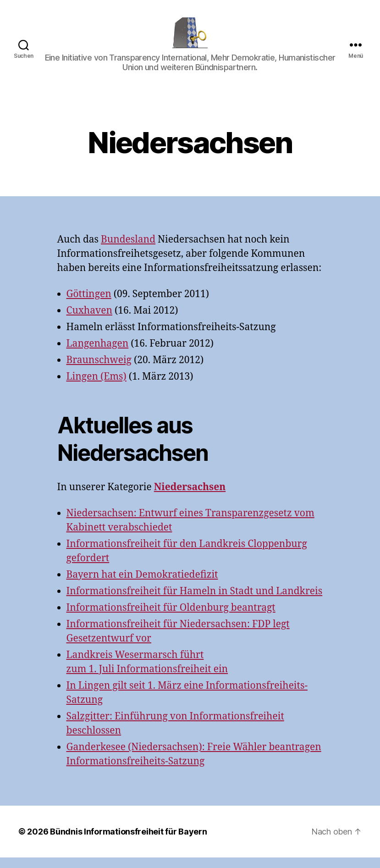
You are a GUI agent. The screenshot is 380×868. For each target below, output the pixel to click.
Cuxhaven (89, 321)
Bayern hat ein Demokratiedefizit (142, 585)
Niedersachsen (190, 498)
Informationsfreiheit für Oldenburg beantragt (171, 618)
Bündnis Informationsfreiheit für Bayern (128, 842)
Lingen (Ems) (96, 387)
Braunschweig (99, 371)
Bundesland (128, 250)
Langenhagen (98, 354)
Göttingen (89, 305)
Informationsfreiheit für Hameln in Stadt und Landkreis (195, 602)
